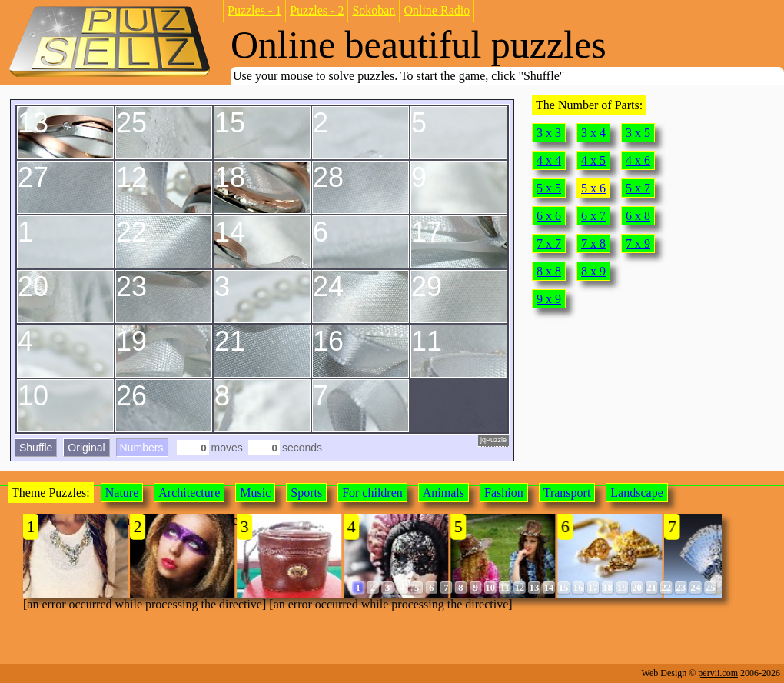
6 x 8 (638, 216)
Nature (122, 493)
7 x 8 (593, 243)
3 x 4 (593, 133)
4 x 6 (638, 160)
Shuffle (36, 448)
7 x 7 (549, 243)
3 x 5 (638, 133)
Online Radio (437, 10)
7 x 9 (638, 243)
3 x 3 (549, 133)
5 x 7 (638, 188)
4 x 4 (549, 160)
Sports (306, 493)
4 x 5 (593, 160)
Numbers (142, 448)
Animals (443, 493)
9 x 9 (549, 299)
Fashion (504, 493)
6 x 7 (593, 216)
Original (86, 448)
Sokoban (374, 10)
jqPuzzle (493, 440)
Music (255, 493)
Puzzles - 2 (317, 10)
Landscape (636, 493)
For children (372, 493)
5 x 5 (549, 188)
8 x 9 (593, 271)
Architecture (189, 493)
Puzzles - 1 (254, 10)
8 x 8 (549, 271)
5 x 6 (593, 188)
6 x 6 (549, 216)
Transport (567, 493)
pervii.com (718, 673)
